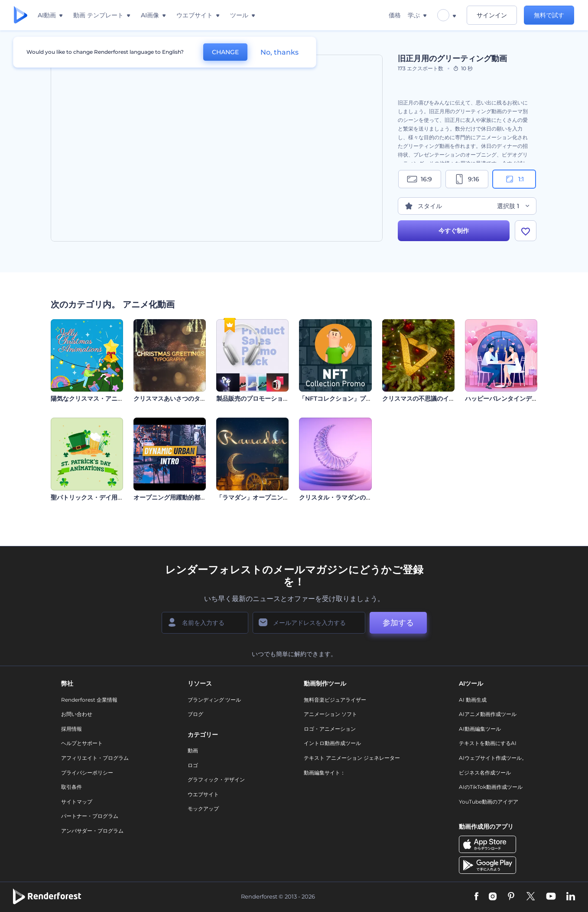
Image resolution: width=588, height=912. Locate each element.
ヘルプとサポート (82, 743)
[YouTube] (551, 897)
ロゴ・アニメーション (330, 729)
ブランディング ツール (214, 700)
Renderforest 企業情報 (89, 700)
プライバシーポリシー (87, 773)
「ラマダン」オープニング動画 (259, 497)
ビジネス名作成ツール (485, 773)
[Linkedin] (571, 897)
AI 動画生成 (473, 700)
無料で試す (549, 15)
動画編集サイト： (325, 773)
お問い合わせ (77, 714)
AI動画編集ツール (480, 729)
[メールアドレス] (309, 623)
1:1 (514, 179)
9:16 (467, 179)
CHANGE (225, 52)
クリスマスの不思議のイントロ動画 (431, 399)
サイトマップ (77, 802)
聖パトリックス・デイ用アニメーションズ (108, 497)
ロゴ (193, 765)
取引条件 (71, 787)
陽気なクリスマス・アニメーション (99, 399)
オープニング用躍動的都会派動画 (179, 497)
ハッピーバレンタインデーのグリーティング (526, 399)
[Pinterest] (511, 897)
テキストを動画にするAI (488, 743)
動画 (193, 750)
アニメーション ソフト (330, 714)
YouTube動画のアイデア (489, 802)
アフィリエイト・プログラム (95, 758)
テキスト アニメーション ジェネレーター (352, 758)
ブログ (195, 714)
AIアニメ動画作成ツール (488, 714)
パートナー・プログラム (90, 816)
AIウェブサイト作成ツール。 (493, 758)
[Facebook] (476, 897)
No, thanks (279, 52)
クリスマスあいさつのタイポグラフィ (185, 399)
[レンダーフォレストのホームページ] (21, 15)
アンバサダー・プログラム (92, 831)
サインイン (492, 15)
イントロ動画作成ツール (332, 743)
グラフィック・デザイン (216, 780)
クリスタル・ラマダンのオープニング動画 (357, 497)
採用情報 (71, 729)
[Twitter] (531, 897)
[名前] (205, 623)
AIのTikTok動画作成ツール (491, 787)
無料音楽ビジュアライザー (335, 700)
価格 (395, 15)
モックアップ (203, 809)
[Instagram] (493, 897)
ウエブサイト (203, 794)
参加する (398, 623)
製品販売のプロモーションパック (262, 399)
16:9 (419, 179)
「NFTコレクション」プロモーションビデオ (360, 399)
